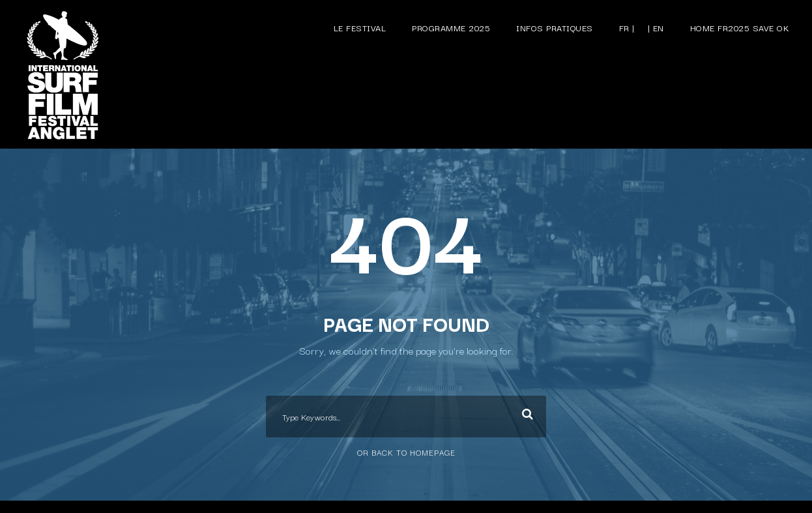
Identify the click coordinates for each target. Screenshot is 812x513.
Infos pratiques (555, 27)
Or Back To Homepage (406, 452)
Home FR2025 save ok (740, 27)
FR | (627, 27)
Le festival (360, 27)
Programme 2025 (451, 27)
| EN (656, 27)
